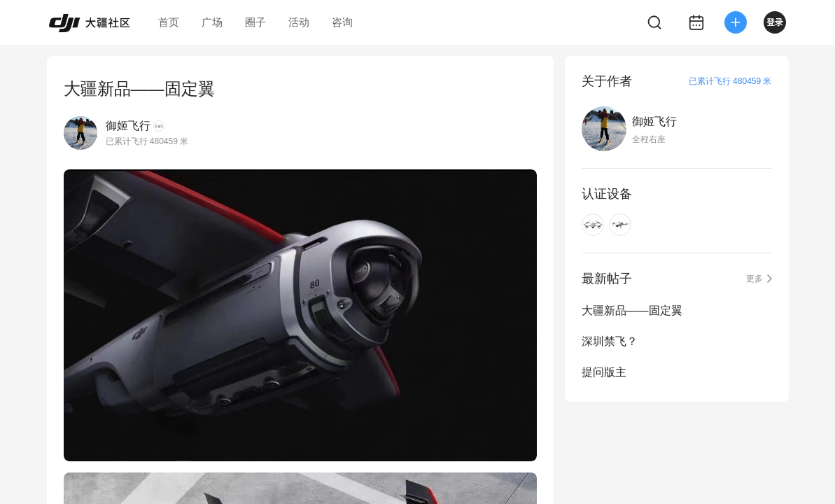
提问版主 (604, 372)
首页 (169, 22)
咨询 (342, 22)
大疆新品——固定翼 (632, 310)
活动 (299, 22)
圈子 (255, 22)
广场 (212, 22)
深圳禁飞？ (610, 341)
